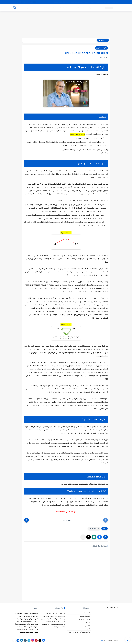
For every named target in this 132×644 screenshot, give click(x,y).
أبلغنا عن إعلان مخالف (76, 2)
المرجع (101, 640)
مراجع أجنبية (36, 8)
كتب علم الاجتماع (68, 8)
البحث (92, 2)
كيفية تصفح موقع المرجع (103, 2)
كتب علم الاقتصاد (56, 8)
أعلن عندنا (87, 629)
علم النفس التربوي (101, 48)
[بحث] (14, 8)
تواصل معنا (115, 2)
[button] (100, 537)
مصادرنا (86, 2)
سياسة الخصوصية (85, 619)
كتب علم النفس (91, 8)
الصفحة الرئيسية (85, 613)
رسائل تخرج (45, 8)
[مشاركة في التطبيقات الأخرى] (83, 537)
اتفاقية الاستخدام (85, 616)
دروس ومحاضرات (26, 8)
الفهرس (87, 626)
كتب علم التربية (80, 8)
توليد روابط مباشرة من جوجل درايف (79, 632)
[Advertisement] (66, 25)
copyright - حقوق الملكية (61, 2)
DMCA (88, 622)
